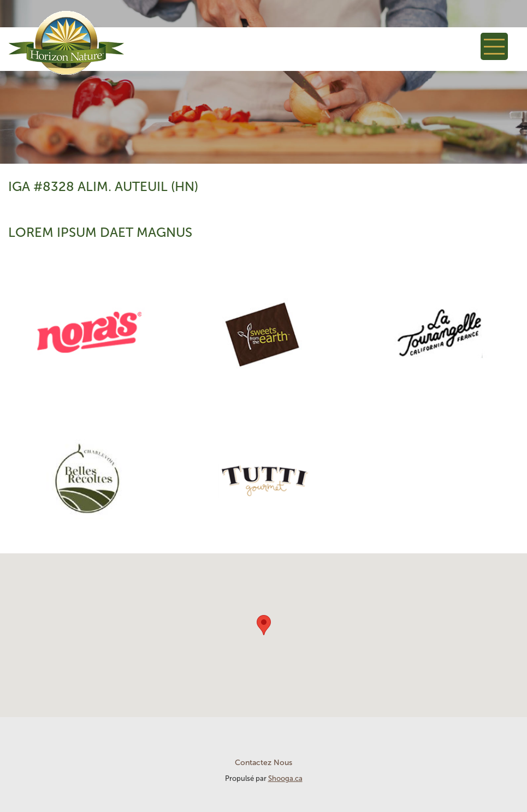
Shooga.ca (285, 778)
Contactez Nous (263, 763)
